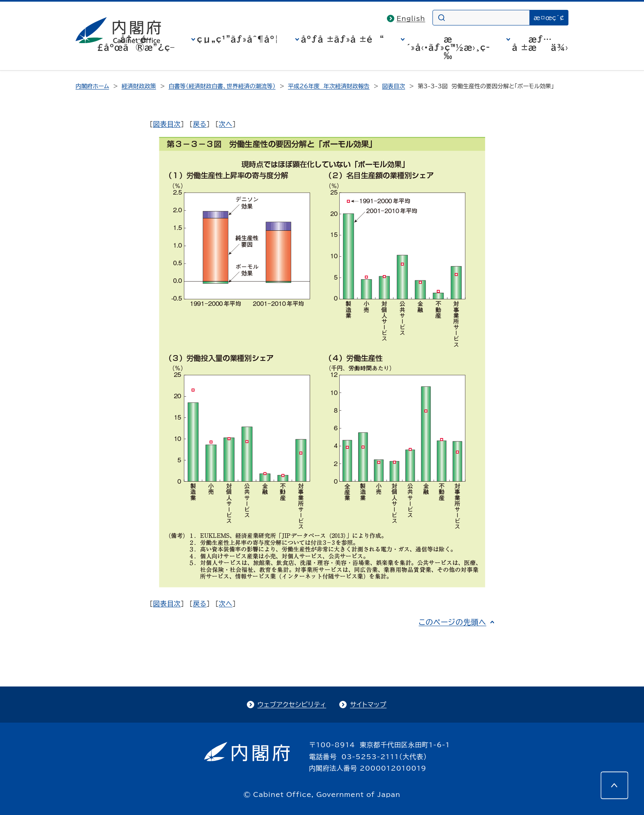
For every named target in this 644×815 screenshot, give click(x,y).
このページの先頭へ (452, 622)
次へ (226, 124)
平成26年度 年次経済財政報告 (329, 86)
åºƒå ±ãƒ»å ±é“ (343, 39)
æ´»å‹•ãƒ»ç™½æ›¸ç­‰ (448, 47)
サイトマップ (368, 705)
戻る (200, 124)
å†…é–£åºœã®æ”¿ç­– (136, 43)
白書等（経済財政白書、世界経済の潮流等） (222, 86)
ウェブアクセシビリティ (292, 705)
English (411, 18)
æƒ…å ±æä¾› (540, 43)
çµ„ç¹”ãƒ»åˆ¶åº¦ (238, 39)
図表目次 (393, 86)
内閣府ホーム (92, 86)
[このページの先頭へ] (614, 785)
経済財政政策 (139, 86)
